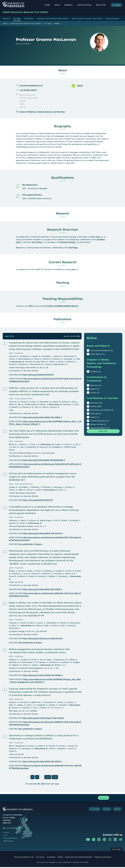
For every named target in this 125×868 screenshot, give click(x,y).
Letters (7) (95, 417)
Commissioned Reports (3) (102, 351)
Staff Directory (8, 842)
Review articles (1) (98, 425)
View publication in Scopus (30, 544)
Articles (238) (96, 407)
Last (55, 777)
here (98, 237)
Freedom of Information (103, 858)
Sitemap (116, 810)
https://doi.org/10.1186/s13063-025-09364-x (42, 590)
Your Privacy (40, 858)
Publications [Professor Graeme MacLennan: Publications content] (62, 319)
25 (35, 784)
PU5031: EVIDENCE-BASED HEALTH (62, 306)
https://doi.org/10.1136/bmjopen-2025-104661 (43, 718)
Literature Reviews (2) (100, 421)
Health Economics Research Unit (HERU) (28, 12)
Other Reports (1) (98, 354)
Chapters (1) (96, 372)
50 (39, 784)
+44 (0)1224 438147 (28, 90)
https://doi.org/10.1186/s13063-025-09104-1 (42, 762)
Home (5, 24)
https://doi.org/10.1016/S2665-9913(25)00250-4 (44, 460)
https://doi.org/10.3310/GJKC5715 (38, 500)
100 (43, 784)
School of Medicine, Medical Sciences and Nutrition (42, 112)
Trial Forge (73, 248)
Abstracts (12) (96, 403)
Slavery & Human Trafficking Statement (79, 858)
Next (49, 777)
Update (103, 799)
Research (70, 5)
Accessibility (51, 858)
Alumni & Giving (85, 5)
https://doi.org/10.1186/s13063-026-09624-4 (42, 418)
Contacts (6, 833)
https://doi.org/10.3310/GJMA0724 (38, 375)
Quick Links (102, 5)
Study (48, 5)
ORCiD (80, 86)
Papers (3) (95, 389)
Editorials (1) (96, 414)
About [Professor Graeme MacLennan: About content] (62, 70)
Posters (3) (95, 393)
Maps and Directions (10, 839)
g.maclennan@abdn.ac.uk (31, 86)
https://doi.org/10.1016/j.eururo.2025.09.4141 (43, 639)
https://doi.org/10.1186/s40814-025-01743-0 (42, 534)
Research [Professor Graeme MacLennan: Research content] (63, 214)
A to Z (5, 836)
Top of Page (116, 850)
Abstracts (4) (96, 386)
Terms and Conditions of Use (24, 858)
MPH (31, 306)
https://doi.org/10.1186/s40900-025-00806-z (43, 675)
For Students (89, 810)
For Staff (103, 810)
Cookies (60, 858)
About (58, 5)
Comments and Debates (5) (102, 410)
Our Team (48, 24)
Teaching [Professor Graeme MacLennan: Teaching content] (63, 283)
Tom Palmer (37, 242)
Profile (57, 24)
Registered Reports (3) (100, 428)
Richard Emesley (68, 242)
